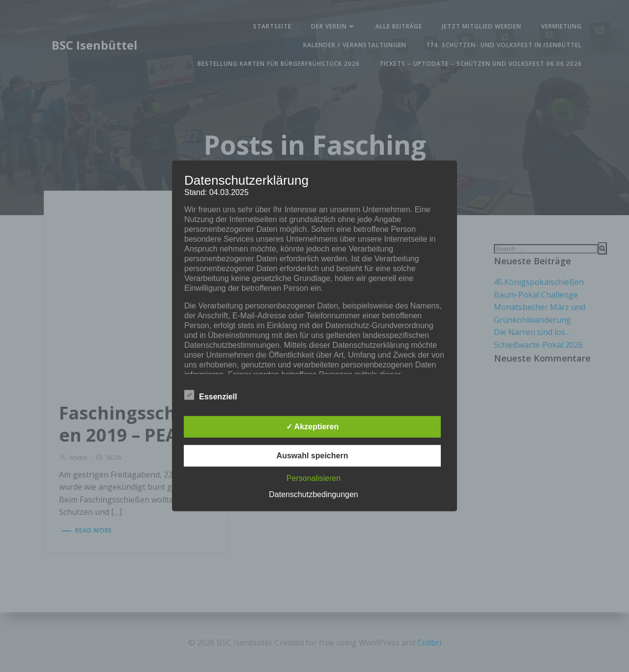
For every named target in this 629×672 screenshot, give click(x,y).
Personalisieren (314, 478)
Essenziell (211, 395)
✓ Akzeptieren (313, 427)
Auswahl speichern (313, 456)
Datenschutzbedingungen (313, 494)
